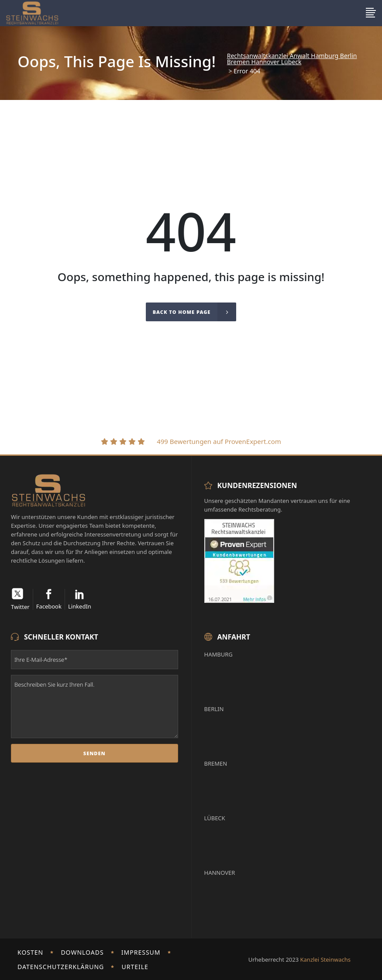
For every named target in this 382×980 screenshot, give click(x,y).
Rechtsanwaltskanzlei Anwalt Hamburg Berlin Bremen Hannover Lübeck (292, 59)
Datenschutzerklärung (61, 967)
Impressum (141, 952)
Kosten (30, 952)
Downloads (82, 952)
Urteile (135, 967)
